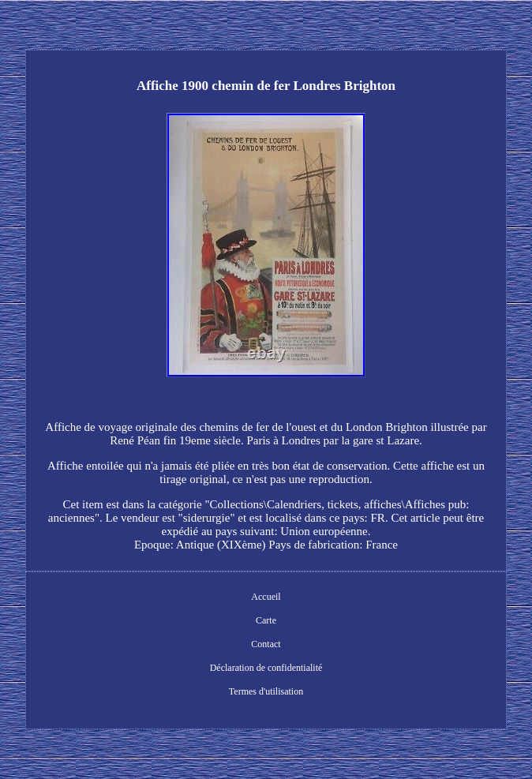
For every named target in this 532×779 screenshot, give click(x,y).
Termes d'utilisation (266, 691)
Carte (266, 620)
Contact (266, 644)
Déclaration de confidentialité (266, 668)
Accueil (266, 597)
